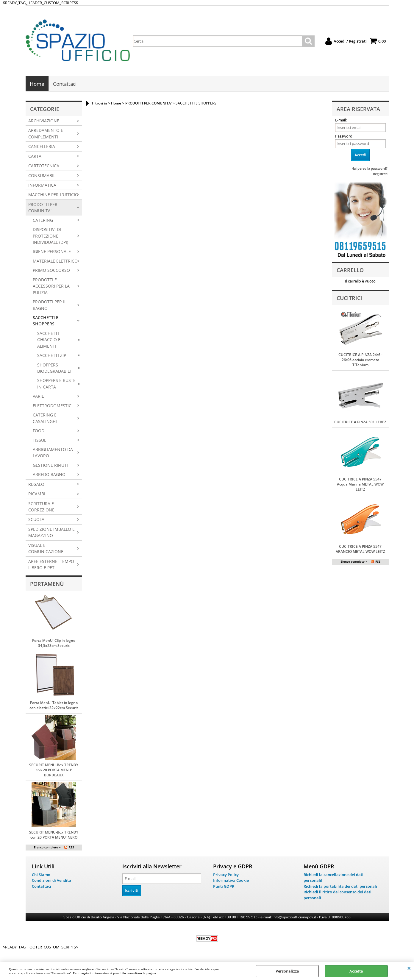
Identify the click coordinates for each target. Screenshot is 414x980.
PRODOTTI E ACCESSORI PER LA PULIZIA (51, 287)
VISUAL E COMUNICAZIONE (46, 549)
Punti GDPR (224, 887)
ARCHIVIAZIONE (44, 121)
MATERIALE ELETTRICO (55, 262)
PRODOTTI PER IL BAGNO (50, 305)
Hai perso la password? (370, 169)
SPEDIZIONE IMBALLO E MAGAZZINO (51, 533)
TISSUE (40, 440)
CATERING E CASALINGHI (45, 419)
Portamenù (47, 584)
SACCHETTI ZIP (52, 356)
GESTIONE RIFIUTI (50, 466)
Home (37, 84)
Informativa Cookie (231, 881)
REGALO (36, 484)
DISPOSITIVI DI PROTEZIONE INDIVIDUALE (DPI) (50, 236)
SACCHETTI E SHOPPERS (46, 321)
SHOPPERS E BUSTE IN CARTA (56, 384)
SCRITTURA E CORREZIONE (41, 507)
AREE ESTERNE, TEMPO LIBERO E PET (51, 565)
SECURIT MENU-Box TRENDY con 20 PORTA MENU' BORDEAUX (54, 771)
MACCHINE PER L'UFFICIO (53, 195)
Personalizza (287, 971)
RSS (71, 848)
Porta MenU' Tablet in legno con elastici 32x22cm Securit (54, 706)
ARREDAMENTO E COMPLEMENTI (46, 134)
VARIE (38, 397)
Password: (344, 137)
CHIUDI (409, 968)
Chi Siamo (41, 875)
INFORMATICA (42, 186)
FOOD (39, 431)
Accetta (356, 971)
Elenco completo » (47, 848)
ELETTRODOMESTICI (53, 406)
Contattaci (65, 84)
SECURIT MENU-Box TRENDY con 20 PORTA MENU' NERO (54, 835)
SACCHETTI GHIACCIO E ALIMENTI (49, 340)
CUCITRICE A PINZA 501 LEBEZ (360, 423)
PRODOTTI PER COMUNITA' (43, 208)
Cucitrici (349, 298)
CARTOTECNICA (44, 166)
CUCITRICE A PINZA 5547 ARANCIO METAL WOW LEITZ (360, 550)
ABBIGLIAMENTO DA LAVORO (53, 453)
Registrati (380, 174)
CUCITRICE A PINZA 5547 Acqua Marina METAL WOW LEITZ (360, 485)
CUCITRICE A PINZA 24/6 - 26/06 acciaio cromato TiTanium (360, 360)
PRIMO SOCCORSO (51, 271)
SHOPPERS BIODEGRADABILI (54, 368)
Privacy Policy (226, 875)
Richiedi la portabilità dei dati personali (340, 887)
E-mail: (341, 121)
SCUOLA (36, 520)
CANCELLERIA (42, 147)
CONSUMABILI (42, 176)
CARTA (35, 156)
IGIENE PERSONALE (52, 252)
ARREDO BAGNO (49, 475)
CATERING (43, 220)
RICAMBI (37, 494)
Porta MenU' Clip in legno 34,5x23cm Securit (54, 644)
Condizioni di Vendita (51, 881)
